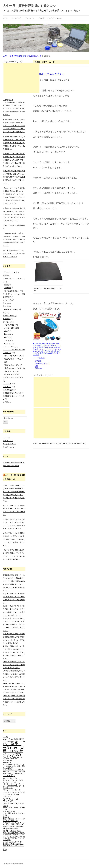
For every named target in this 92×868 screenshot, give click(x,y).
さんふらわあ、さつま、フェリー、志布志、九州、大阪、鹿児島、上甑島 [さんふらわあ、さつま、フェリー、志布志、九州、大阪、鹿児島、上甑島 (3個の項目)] (14, 766)
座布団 (65, 444)
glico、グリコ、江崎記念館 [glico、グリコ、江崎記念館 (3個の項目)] (13, 739)
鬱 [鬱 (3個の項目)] (5, 850)
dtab (6, 331)
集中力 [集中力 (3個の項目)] (18, 842)
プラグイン (7, 387)
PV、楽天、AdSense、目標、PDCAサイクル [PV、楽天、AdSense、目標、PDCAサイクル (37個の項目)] (13, 749)
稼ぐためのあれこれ (12, 291)
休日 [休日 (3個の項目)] (21, 804)
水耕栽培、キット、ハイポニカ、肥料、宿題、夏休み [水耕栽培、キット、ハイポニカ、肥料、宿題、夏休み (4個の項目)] (14, 823)
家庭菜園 (6, 319)
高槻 (5, 306)
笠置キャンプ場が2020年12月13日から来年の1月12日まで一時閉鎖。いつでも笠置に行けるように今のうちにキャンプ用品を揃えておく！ (14, 214)
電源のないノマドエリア (14, 368)
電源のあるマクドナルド (14, 359)
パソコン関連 (9, 328)
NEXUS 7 (8, 343)
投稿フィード (8, 441)
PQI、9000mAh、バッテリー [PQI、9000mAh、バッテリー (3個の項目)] (14, 741)
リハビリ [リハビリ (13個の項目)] (11, 799)
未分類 (5, 402)
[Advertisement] (52, 392)
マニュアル (7, 384)
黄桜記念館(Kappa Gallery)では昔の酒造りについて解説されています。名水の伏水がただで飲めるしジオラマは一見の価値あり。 (14, 143)
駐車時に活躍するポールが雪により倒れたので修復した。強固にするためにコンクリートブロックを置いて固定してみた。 (14, 652)
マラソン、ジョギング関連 (13, 378)
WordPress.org (8, 447)
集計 (6, 285)
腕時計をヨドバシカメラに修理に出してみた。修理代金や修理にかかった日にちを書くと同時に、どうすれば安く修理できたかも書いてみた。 (14, 160)
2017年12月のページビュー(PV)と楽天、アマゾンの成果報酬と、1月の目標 (14, 254)
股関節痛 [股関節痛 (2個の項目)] (20, 826)
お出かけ (6, 300)
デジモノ (6, 322)
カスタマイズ (8, 390)
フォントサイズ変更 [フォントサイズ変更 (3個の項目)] (11, 794)
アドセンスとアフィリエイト (14, 279)
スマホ (7, 340)
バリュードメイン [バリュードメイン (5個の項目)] (12, 790)
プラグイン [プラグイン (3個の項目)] (8, 797)
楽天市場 (38, 361)
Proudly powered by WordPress (13, 864)
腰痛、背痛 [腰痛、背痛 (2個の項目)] (17, 831)
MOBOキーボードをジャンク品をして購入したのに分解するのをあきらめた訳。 (14, 665)
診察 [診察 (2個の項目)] (12, 842)
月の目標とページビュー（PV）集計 (51, 18)
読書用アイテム (9, 316)
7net (37, 366)
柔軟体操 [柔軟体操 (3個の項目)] (7, 817)
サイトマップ (16, 18)
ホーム (5, 18)
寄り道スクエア (10, 371)
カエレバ (42, 358)
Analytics (8, 288)
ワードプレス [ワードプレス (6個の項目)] (10, 803)
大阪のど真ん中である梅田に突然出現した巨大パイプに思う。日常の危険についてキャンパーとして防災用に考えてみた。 (14, 539)
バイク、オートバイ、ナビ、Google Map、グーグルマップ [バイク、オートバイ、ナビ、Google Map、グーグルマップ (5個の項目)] (14, 786)
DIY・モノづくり (9, 272)
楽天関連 (6, 297)
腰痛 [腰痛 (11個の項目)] (8, 831)
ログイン (6, 438)
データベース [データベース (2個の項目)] (18, 780)
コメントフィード (10, 444)
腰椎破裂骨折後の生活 (49, 444)
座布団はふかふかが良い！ (49, 74)
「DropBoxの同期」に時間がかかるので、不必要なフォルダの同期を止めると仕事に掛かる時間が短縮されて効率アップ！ (14, 239)
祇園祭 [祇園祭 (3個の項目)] (6, 826)
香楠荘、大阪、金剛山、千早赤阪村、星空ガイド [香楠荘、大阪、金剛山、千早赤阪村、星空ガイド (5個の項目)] (13, 846)
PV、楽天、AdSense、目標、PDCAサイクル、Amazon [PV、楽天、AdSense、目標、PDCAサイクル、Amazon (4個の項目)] (13, 759)
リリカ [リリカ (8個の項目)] (8, 801)
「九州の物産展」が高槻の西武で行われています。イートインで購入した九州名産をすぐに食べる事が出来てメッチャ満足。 (14, 108)
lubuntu (7, 334)
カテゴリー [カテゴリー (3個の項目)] (8, 774)
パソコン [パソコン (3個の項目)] (7, 792)
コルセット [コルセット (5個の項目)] (9, 776)
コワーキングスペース (13, 356)
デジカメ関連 (9, 325)
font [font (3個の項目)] (5, 737)
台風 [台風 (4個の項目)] (6, 811)
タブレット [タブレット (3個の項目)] (8, 780)
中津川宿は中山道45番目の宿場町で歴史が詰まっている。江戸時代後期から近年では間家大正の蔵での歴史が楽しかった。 (14, 177)
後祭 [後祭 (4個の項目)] (12, 811)
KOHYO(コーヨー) (11, 309)
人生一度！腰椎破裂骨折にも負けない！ (31, 6)
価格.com (38, 368)
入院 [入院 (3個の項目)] (6, 806)
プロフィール (30, 18)
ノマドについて (9, 347)
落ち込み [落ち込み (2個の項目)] (6, 842)
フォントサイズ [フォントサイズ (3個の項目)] (18, 792)
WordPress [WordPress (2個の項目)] (7, 763)
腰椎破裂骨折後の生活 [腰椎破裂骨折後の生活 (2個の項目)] (10, 829)
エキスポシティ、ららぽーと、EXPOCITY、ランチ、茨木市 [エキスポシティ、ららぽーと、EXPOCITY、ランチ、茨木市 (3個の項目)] (14, 771)
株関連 (5, 275)
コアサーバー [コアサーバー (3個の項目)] (19, 774)
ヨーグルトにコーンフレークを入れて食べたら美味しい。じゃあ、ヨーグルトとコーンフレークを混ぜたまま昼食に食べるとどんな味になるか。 (14, 126)
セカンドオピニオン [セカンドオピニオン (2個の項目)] (10, 778)
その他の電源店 (10, 374)
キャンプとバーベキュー (12, 294)
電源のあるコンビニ (12, 365)
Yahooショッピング (42, 363)
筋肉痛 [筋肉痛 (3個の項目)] (13, 826)
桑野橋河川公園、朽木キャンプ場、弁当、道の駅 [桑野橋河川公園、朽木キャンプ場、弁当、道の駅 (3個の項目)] (14, 820)
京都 (5, 303)
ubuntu (7, 337)
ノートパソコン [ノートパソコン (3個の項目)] (9, 782)
